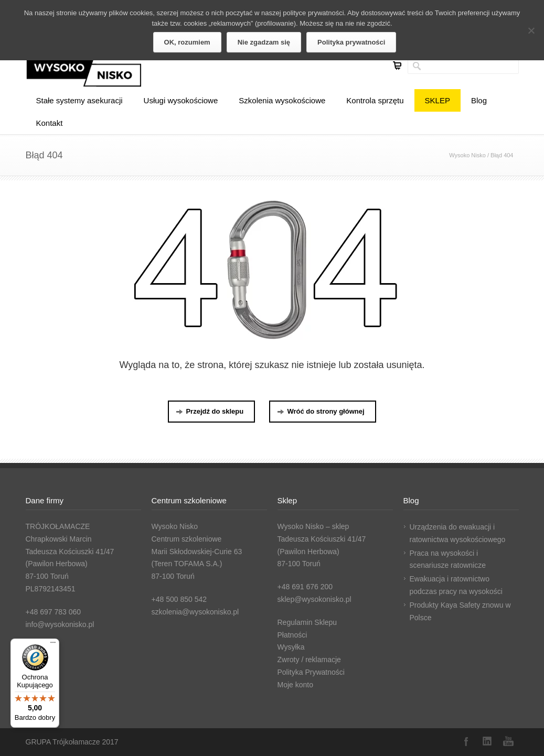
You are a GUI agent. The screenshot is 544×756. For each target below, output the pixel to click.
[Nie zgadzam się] (531, 30)
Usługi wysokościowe (181, 100)
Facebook (466, 741)
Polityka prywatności (351, 42)
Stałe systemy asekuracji (79, 100)
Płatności (292, 635)
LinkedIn (487, 741)
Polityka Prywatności (311, 672)
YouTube (508, 741)
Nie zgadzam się (264, 42)
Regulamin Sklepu (307, 622)
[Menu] (53, 645)
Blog (479, 100)
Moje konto (295, 685)
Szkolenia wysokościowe (282, 100)
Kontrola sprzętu (375, 100)
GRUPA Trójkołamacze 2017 (72, 742)
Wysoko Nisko (467, 155)
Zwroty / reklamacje (309, 660)
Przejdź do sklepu (210, 411)
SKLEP (438, 100)
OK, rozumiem (187, 42)
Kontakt (50, 123)
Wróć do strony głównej (321, 411)
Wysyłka (291, 647)
